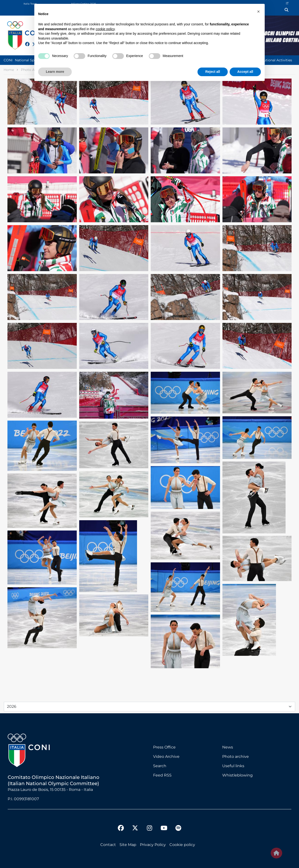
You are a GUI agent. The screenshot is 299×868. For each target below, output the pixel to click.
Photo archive (236, 757)
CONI (8, 60)
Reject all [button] (212, 72)
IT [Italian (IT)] (287, 3)
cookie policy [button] (105, 29)
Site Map (128, 845)
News (228, 747)
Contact (108, 845)
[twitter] (135, 824)
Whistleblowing (237, 775)
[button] (258, 11)
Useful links (233, 766)
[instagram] (149, 829)
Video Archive (166, 757)
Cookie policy (182, 845)
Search (160, 766)
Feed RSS (162, 775)
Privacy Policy (153, 845)
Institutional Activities (274, 60)
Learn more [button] (55, 72)
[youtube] (164, 829)
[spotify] (178, 829)
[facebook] (25, 41)
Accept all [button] (245, 72)
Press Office (164, 747)
